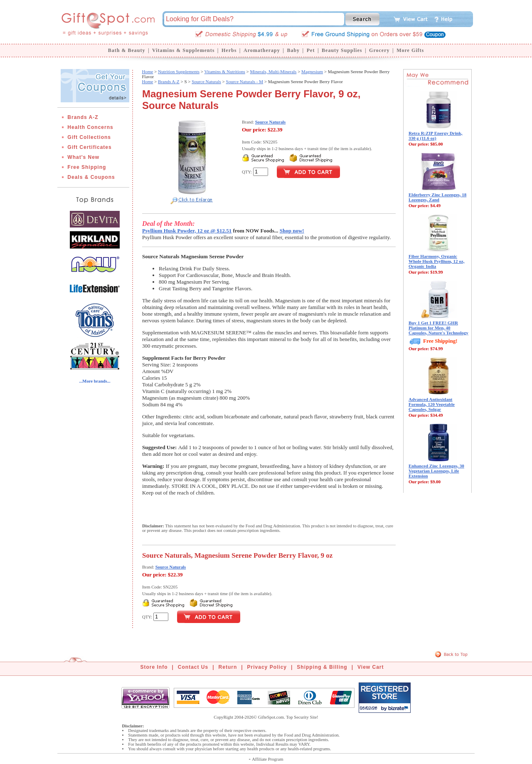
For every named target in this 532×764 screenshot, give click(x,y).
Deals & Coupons (91, 177)
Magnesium (312, 72)
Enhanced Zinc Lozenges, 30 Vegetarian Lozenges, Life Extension (436, 471)
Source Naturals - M (245, 82)
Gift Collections (89, 137)
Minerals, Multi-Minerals (273, 72)
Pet (311, 50)
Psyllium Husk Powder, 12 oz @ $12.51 (187, 231)
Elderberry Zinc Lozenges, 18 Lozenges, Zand (437, 197)
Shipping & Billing (322, 667)
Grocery (379, 50)
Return (228, 667)
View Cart (371, 667)
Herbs (229, 50)
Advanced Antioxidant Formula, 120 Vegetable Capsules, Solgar (432, 404)
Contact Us (193, 667)
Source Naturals (206, 82)
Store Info (154, 667)
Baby (293, 50)
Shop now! (292, 231)
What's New (83, 157)
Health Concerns (90, 127)
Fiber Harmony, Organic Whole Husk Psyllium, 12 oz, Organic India (436, 261)
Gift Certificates (89, 147)
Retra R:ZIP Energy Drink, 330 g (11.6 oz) (436, 136)
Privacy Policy (267, 667)
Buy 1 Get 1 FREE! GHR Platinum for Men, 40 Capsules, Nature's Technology (438, 328)
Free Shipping (87, 167)
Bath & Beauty (127, 50)
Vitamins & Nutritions (225, 72)
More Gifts (410, 50)
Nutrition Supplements (179, 72)
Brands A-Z (83, 117)
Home (147, 72)
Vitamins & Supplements (183, 50)
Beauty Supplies (342, 50)
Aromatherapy (262, 50)
